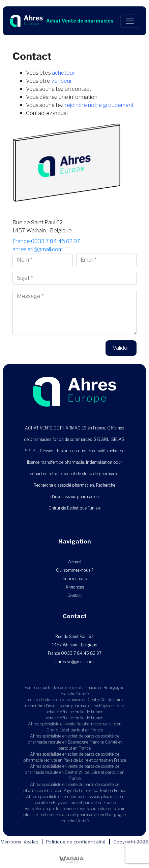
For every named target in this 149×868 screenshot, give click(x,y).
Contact (75, 595)
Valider (121, 348)
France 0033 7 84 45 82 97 (46, 241)
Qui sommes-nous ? (75, 570)
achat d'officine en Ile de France (74, 712)
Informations (75, 579)
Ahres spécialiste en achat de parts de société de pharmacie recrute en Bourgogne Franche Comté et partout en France (75, 742)
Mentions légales (20, 842)
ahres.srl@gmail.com (38, 249)
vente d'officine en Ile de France (74, 718)
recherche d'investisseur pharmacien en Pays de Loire (74, 706)
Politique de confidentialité (76, 842)
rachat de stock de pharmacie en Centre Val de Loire (75, 700)
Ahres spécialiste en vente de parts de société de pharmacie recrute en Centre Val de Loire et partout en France (74, 772)
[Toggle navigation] (130, 21)
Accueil (75, 562)
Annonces (75, 587)
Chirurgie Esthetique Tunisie (74, 508)
